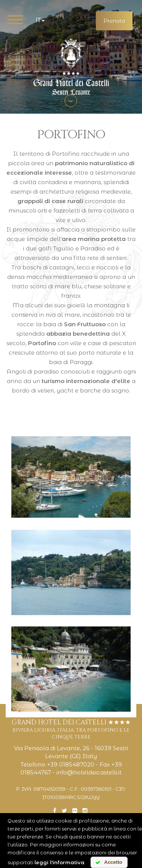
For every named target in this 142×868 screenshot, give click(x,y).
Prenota (114, 21)
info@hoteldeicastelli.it (89, 772)
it (40, 20)
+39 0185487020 (71, 764)
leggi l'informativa (59, 862)
